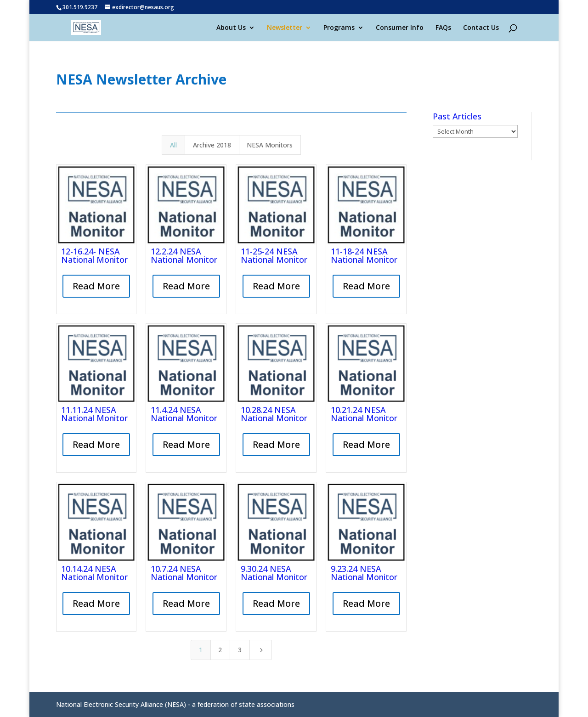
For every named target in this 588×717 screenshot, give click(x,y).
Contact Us (481, 28)
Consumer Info (400, 28)
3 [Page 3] (240, 650)
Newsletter (285, 28)
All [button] (173, 145)
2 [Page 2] (220, 650)
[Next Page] (261, 650)
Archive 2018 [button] (212, 145)
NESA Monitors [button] (270, 145)
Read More (96, 286)
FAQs (443, 28)
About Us (231, 28)
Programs (339, 28)
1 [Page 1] (201, 650)
